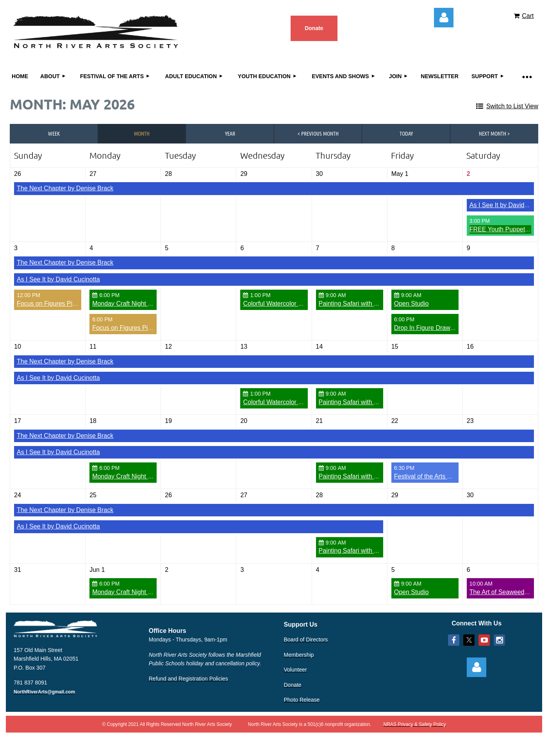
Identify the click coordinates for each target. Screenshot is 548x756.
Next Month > (494, 133)
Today (406, 133)
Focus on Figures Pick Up (53, 304)
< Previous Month (318, 133)
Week (54, 133)
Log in (444, 18)
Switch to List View (512, 106)
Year (230, 133)
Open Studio (411, 304)
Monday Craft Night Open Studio (137, 304)
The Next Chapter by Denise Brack (65, 188)
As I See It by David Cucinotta (58, 279)
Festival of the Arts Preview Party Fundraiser (456, 476)
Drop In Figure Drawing (426, 328)
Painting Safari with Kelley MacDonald (371, 304)
